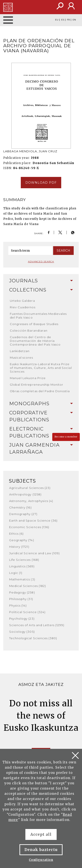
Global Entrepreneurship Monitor (37, 385)
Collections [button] (41, 290)
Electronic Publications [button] (41, 432)
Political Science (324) (27, 612)
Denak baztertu (41, 850)
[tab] (41, 281)
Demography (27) (23, 514)
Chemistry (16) (20, 507)
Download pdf (41, 183)
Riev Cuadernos (23, 307)
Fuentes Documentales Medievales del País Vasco (38, 316)
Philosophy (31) (21, 599)
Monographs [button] (41, 404)
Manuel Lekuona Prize (28, 378)
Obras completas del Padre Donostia (40, 391)
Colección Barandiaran (29, 331)
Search (63, 251)
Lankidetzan (20, 351)
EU (57, 20)
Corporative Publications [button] (41, 416)
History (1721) (19, 547)
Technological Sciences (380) (33, 638)
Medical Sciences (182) (28, 586)
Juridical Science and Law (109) (34, 553)
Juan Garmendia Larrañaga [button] (41, 448)
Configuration (41, 860)
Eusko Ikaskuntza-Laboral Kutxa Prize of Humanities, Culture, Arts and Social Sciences (41, 368)
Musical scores (21, 358)
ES (63, 20)
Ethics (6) (16, 534)
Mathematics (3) (22, 579)
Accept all (41, 834)
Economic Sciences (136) (29, 527)
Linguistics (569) (22, 566)
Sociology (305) (22, 632)
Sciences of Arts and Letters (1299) (37, 625)
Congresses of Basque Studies (34, 324)
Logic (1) (16, 573)
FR (68, 20)
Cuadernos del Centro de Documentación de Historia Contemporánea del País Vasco (35, 341)
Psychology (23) (22, 619)
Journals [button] (41, 281)
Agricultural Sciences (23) (30, 488)
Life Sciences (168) (24, 560)
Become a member (66, 437)
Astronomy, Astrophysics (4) (31, 501)
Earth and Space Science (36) (33, 520)
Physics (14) (18, 605)
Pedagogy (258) (22, 592)
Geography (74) (22, 540)
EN (74, 20)
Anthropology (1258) (25, 494)
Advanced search (41, 262)
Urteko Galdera (22, 301)
